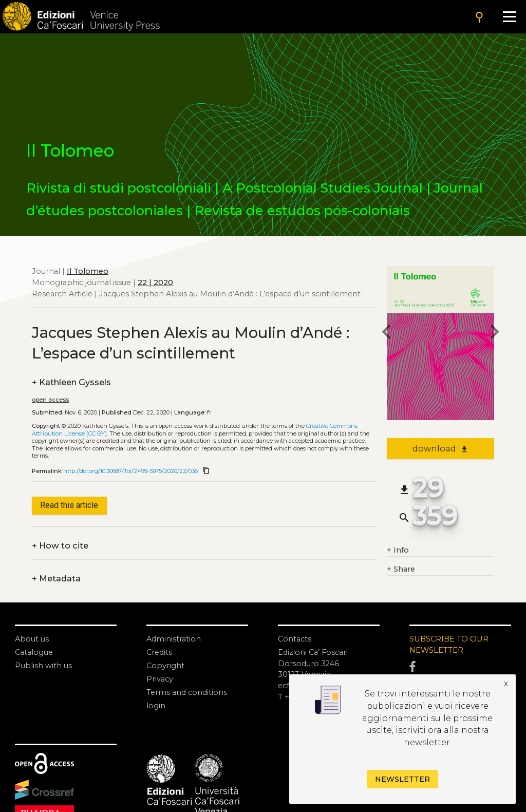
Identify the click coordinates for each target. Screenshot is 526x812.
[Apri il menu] (509, 17)
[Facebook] (460, 667)
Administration (174, 639)
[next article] (494, 334)
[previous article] (387, 334)
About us (32, 639)
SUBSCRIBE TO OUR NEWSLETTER (449, 645)
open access (50, 400)
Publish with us (43, 666)
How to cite (60, 546)
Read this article (69, 505)
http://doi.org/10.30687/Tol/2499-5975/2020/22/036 (130, 471)
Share (401, 570)
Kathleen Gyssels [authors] (71, 383)
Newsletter (402, 779)
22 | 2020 (155, 282)
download (440, 448)
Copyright (165, 666)
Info (398, 551)
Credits (159, 652)
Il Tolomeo (88, 271)
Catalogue (34, 652)
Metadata (56, 579)
